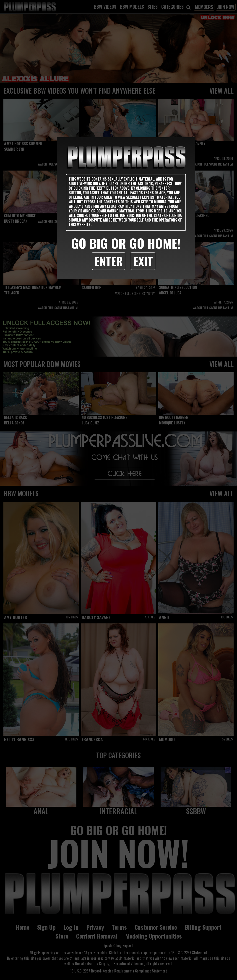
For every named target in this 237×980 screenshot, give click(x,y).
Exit (143, 261)
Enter (109, 261)
